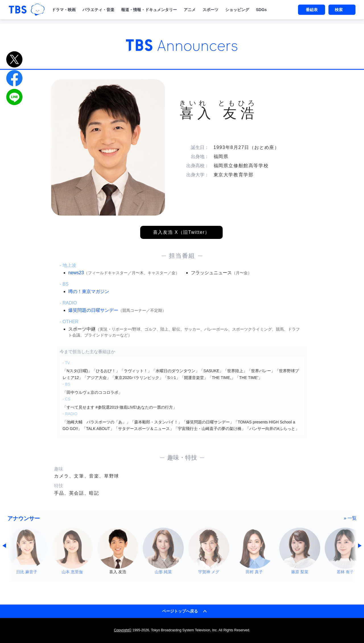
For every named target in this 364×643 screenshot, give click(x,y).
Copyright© (123, 630)
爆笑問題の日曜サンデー (93, 310)
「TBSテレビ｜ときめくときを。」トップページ (18, 10)
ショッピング (237, 10)
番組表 (312, 10)
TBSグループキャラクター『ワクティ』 (38, 10)
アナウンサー (24, 518)
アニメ (190, 10)
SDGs (261, 10)
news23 (76, 273)
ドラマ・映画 (64, 10)
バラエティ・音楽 (98, 10)
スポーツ (210, 10)
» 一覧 (350, 518)
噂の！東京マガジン (89, 291)
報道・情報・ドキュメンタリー (149, 10)
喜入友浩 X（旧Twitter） (181, 232)
